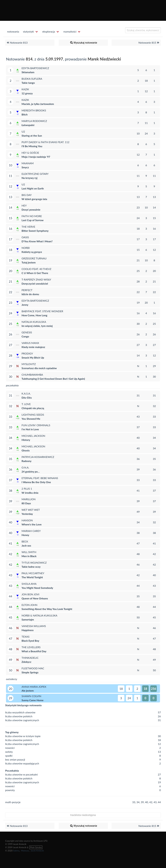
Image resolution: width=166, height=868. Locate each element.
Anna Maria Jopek (34, 687)
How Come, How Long (34, 315)
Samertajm (28, 619)
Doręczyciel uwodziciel (35, 284)
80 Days (26, 503)
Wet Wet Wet (31, 510)
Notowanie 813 (17, 43)
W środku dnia (30, 493)
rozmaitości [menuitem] (70, 31)
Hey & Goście (30, 153)
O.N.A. (25, 467)
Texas (26, 637)
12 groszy (27, 93)
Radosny (27, 461)
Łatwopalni (28, 125)
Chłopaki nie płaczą (33, 408)
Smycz (25, 167)
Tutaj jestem (29, 262)
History (26, 440)
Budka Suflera (32, 79)
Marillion (29, 499)
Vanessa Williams (34, 626)
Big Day (27, 195)
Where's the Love (32, 524)
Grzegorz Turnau (34, 258)
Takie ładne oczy (31, 567)
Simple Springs (30, 672)
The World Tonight (32, 577)
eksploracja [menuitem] (49, 31)
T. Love (26, 404)
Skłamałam (28, 72)
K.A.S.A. (26, 393)
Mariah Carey (31, 531)
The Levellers (31, 647)
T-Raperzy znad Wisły (36, 279)
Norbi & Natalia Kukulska (39, 615)
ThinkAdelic (30, 658)
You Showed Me (31, 419)
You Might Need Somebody (37, 588)
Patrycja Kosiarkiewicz (38, 457)
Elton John (30, 605)
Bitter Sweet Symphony (35, 231)
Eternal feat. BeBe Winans (40, 478)
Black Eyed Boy (30, 641)
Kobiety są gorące (32, 252)
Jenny (25, 305)
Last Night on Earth (33, 188)
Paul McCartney (33, 573)
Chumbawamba (32, 375)
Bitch (25, 114)
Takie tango (28, 83)
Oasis (25, 237)
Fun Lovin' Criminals (36, 425)
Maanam (28, 163)
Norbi (26, 248)
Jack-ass (26, 545)
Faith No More (32, 216)
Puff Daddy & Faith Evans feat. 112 (45, 142)
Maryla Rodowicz (34, 121)
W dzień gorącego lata (34, 199)
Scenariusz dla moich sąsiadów (39, 368)
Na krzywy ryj (30, 178)
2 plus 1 (27, 489)
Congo (25, 336)
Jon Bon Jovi (30, 594)
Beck (25, 541)
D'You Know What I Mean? (37, 241)
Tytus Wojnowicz (34, 563)
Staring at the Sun (32, 136)
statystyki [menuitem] (28, 31)
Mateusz (25, 851)
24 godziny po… (31, 471)
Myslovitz (29, 364)
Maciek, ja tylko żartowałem (38, 104)
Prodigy (27, 353)
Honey (25, 535)
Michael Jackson (33, 436)
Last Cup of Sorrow (33, 220)
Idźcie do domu (30, 294)
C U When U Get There (35, 273)
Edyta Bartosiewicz (35, 68)
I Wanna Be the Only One (36, 482)
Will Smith (29, 552)
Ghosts (26, 450)
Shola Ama (29, 584)
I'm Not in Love (30, 429)
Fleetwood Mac (33, 668)
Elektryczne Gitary (35, 174)
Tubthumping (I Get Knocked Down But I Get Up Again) (53, 379)
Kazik (25, 89)
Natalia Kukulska (34, 322)
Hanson (27, 520)
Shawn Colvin (31, 696)
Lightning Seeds (33, 415)
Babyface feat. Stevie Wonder (42, 311)
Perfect (27, 290)
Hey (24, 205)
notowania (13, 31)
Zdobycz (26, 662)
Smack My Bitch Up (33, 357)
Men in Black (29, 556)
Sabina (16, 851)
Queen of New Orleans (35, 598)
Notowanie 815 (149, 43)
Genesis (27, 332)
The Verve (28, 227)
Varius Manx (30, 343)
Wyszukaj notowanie (83, 43)
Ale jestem (28, 691)
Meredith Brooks (34, 110)
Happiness (28, 630)
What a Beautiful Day (34, 651)
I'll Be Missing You (32, 146)
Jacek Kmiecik (37, 851)
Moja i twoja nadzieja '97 (36, 157)
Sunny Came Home (33, 700)
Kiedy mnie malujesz (33, 347)
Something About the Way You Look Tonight (47, 609)
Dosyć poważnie (31, 210)
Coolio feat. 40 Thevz (36, 269)
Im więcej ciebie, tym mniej (37, 326)
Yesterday (27, 514)
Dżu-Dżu (27, 397)
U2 (23, 131)
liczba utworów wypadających (22, 763)
